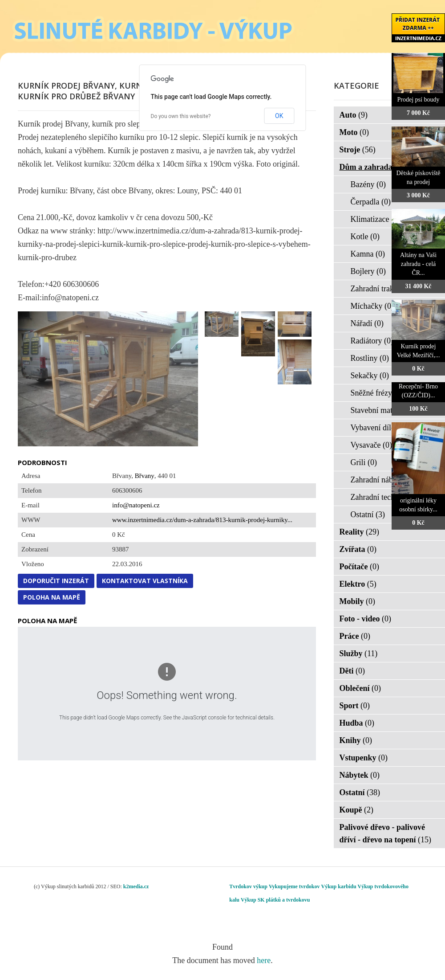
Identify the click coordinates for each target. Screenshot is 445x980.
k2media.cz (136, 886)
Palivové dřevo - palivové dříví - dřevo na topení (386, 833)
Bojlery (368, 271)
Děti (352, 671)
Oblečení (360, 688)
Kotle (365, 237)
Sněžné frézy (377, 393)
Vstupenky (364, 758)
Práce (355, 636)
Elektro (358, 584)
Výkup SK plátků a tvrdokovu (275, 900)
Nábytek (360, 775)
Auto (354, 115)
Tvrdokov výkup (248, 886)
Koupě (357, 810)
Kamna (368, 254)
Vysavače (371, 445)
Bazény (368, 184)
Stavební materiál (384, 410)
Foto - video (365, 619)
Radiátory (372, 341)
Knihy (356, 740)
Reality (359, 532)
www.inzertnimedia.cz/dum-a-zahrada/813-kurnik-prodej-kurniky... (202, 520)
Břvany (145, 476)
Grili (364, 462)
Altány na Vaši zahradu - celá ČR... (418, 264)
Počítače (359, 567)
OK (279, 116)
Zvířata (358, 549)
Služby (359, 653)
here (264, 960)
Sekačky (370, 376)
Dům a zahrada (372, 167)
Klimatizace (376, 219)
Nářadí (367, 323)
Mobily (358, 601)
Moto (354, 132)
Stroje (358, 150)
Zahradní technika (385, 497)
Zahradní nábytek (384, 480)
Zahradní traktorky (386, 289)
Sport (355, 706)
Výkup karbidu (339, 886)
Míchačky (372, 306)
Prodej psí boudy (419, 100)
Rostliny (370, 358)
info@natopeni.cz (136, 505)
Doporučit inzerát (56, 581)
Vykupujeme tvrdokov (294, 886)
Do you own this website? (181, 116)
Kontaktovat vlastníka (145, 581)
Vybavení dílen (380, 428)
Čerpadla (371, 202)
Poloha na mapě (52, 597)
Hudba (357, 723)
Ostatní (368, 514)
